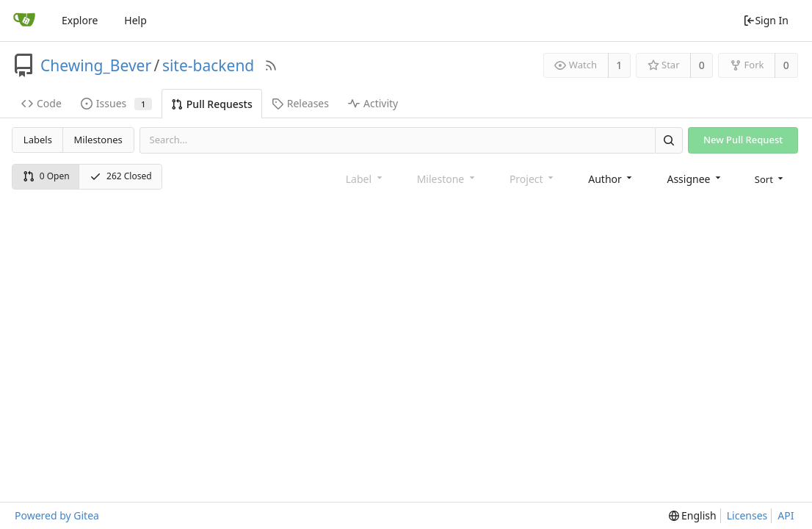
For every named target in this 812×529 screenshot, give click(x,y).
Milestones (98, 140)
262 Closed (121, 176)
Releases (300, 103)
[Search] (669, 140)
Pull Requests (212, 104)
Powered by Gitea (57, 515)
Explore (80, 20)
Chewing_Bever (96, 65)
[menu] (771, 178)
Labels (38, 140)
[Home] (24, 21)
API (786, 515)
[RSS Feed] (271, 65)
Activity (373, 103)
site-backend (208, 65)
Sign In (766, 20)
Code (41, 103)
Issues (116, 103)
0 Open (46, 176)
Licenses (747, 515)
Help (135, 20)
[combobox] (611, 178)
